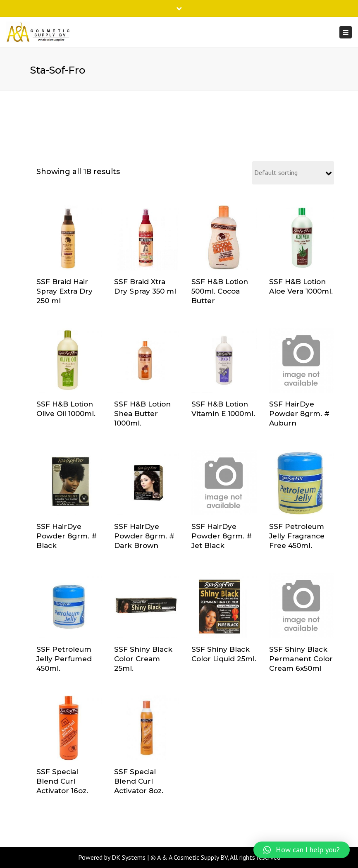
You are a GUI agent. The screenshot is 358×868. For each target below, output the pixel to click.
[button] (302, 850)
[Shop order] (293, 173)
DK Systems (129, 857)
